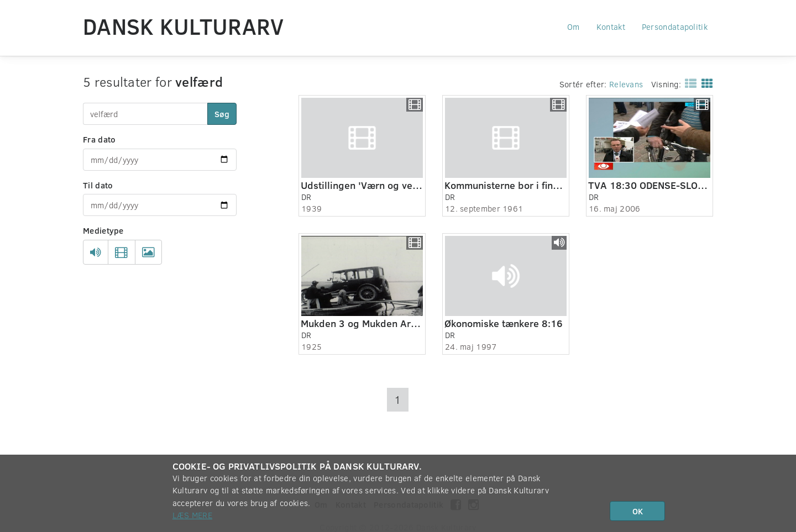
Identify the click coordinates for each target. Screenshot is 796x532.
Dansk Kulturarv (184, 26)
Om (574, 27)
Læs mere (192, 515)
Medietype (103, 230)
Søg (222, 114)
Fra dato (99, 139)
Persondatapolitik (675, 27)
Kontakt (611, 27)
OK (638, 511)
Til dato (98, 185)
